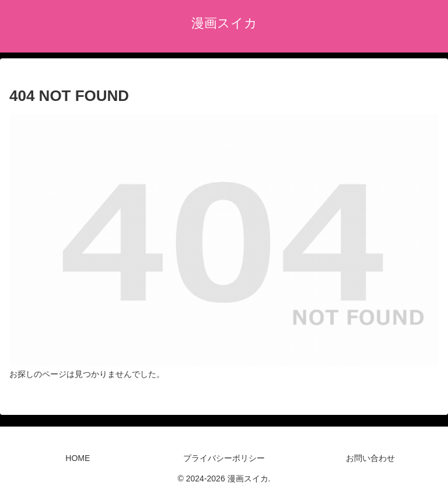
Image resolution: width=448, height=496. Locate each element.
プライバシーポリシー (224, 458)
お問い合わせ (370, 458)
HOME (78, 458)
